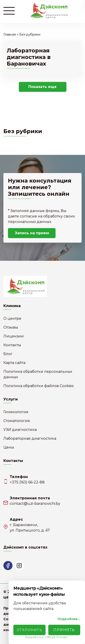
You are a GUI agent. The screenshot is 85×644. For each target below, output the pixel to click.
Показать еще (42, 87)
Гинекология (16, 412)
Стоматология (17, 421)
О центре (12, 318)
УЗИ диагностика (20, 430)
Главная (10, 34)
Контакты (12, 345)
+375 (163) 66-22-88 (27, 482)
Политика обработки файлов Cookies (38, 386)
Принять (64, 630)
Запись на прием (32, 233)
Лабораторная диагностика (30, 438)
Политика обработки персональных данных (38, 374)
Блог (8, 354)
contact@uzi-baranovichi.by (35, 504)
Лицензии (14, 336)
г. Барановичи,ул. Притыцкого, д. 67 (30, 528)
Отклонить (30, 630)
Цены (9, 447)
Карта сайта (14, 363)
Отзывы (11, 327)
